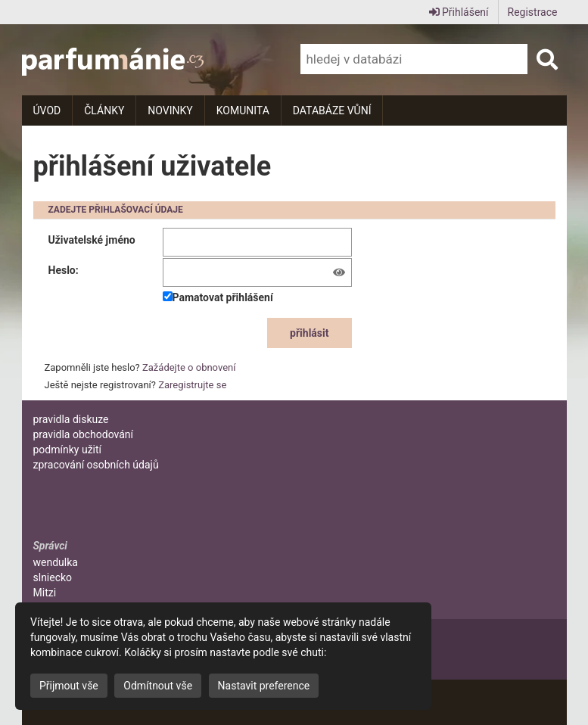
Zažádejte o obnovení (189, 367)
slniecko (53, 577)
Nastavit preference (264, 686)
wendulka (56, 562)
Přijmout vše (69, 686)
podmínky (68, 450)
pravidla (71, 419)
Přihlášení (459, 12)
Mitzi (45, 593)
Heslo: (64, 270)
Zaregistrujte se (192, 385)
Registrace (533, 12)
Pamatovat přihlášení (218, 297)
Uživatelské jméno (92, 240)
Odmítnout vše (158, 686)
